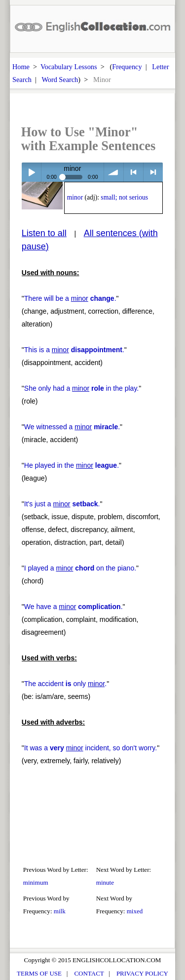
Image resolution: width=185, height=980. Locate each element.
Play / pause (31, 172)
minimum (36, 882)
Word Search (60, 80)
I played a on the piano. (80, 568)
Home (21, 67)
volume (114, 172)
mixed (135, 911)
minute (105, 882)
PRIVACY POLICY (142, 973)
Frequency (127, 67)
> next (153, 172)
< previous (133, 172)
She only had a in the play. (81, 388)
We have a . (74, 607)
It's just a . (62, 504)
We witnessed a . (72, 427)
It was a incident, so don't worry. (91, 748)
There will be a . (70, 298)
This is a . (74, 350)
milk (60, 911)
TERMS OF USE (39, 973)
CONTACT (89, 973)
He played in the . (72, 465)
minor (75, 197)
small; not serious (124, 197)
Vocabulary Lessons (69, 67)
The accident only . (65, 684)
